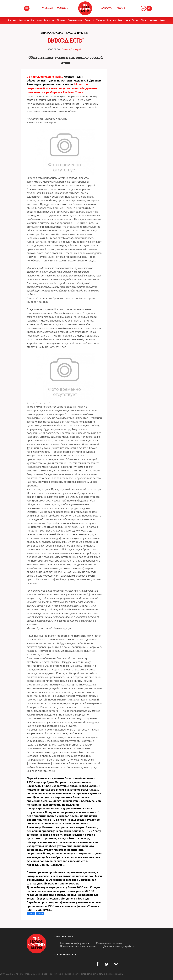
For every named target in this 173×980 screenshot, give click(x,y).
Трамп (135, 20)
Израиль (112, 20)
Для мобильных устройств (119, 946)
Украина (100, 20)
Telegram (40, 914)
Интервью (36, 20)
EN (143, 9)
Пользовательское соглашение (78, 946)
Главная (47, 8)
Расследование (75, 20)
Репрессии (49, 20)
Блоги (88, 20)
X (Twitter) (31, 914)
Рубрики (63, 8)
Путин (144, 20)
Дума (162, 20)
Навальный (124, 20)
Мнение (12, 20)
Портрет (61, 20)
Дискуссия (24, 20)
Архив (121, 8)
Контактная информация (75, 943)
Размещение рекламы (109, 943)
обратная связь (64, 936)
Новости (106, 8)
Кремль (153, 20)
